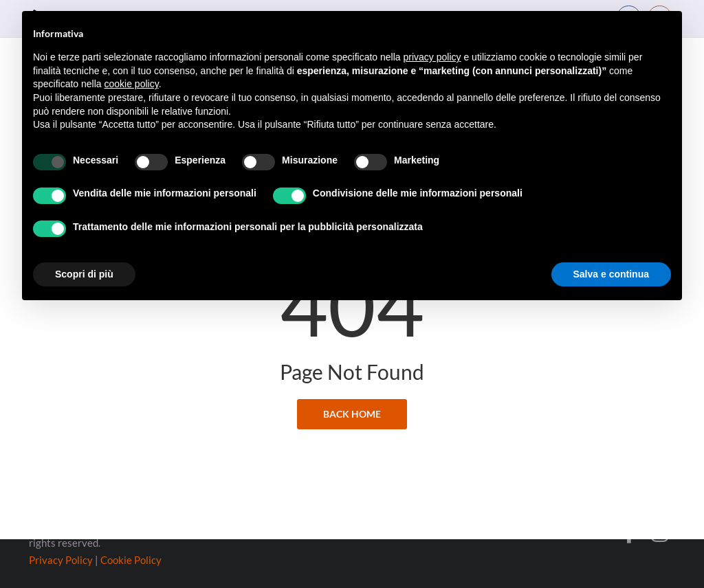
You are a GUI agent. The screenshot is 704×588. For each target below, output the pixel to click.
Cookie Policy (131, 560)
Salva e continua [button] (611, 274)
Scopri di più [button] (84, 274)
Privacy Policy (61, 560)
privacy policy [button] (432, 57)
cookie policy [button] (132, 84)
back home (352, 371)
